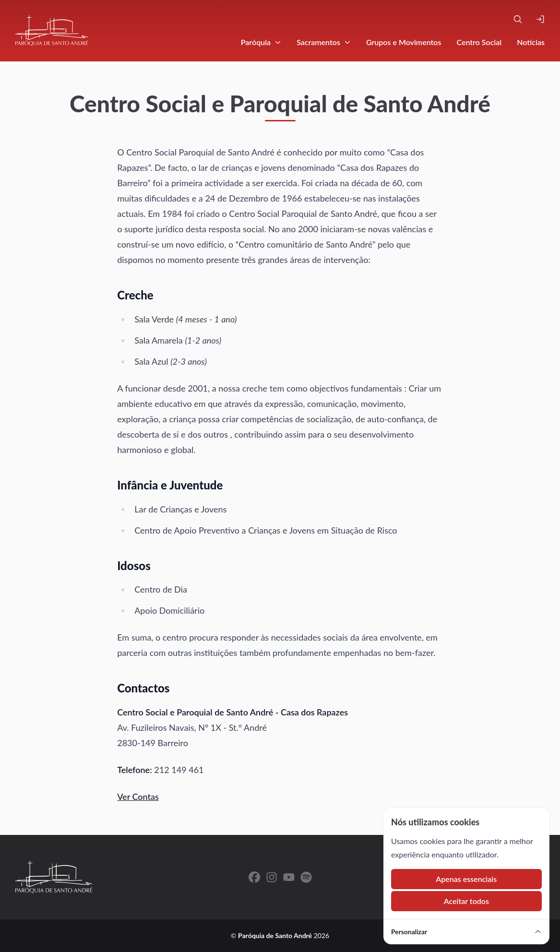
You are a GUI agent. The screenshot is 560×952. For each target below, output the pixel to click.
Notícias (531, 42)
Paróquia (261, 42)
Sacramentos (324, 42)
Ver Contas (138, 797)
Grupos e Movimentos (404, 42)
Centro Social (479, 42)
